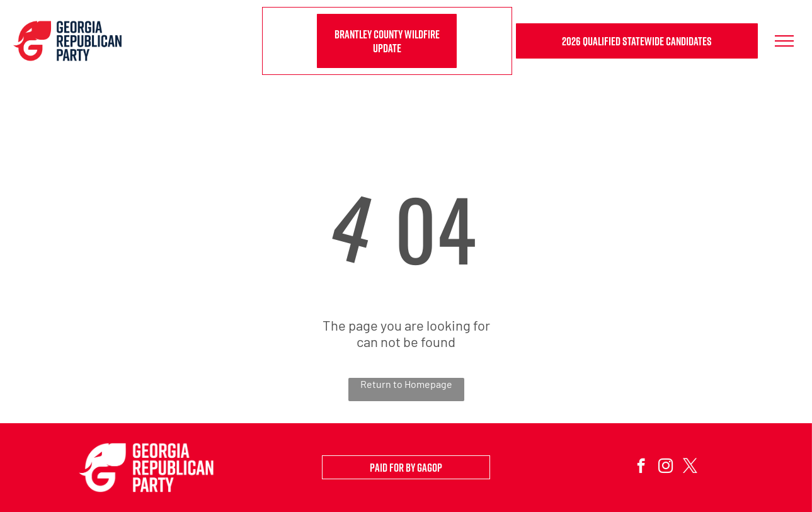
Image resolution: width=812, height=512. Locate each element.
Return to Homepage (406, 384)
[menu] (784, 41)
